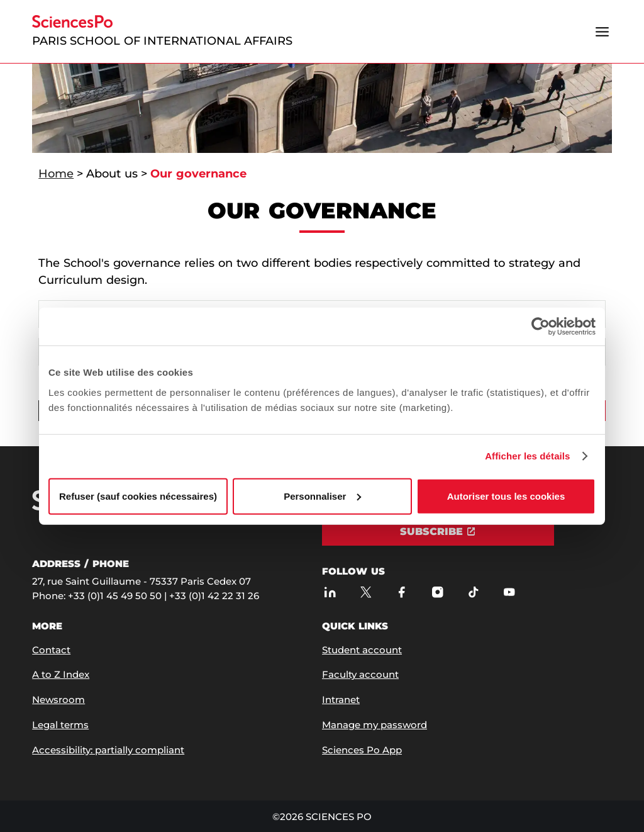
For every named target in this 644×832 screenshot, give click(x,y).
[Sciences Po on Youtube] (509, 593)
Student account (362, 650)
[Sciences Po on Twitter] (366, 593)
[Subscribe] (438, 532)
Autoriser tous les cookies (506, 496)
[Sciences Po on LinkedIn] (330, 593)
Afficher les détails (527, 456)
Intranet (341, 700)
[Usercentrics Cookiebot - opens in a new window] (541, 327)
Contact (51, 650)
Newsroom (58, 700)
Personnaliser (322, 496)
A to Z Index (61, 674)
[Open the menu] (602, 31)
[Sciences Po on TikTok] (473, 593)
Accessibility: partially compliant (108, 750)
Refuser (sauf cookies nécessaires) (138, 496)
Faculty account (360, 674)
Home (56, 174)
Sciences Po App (362, 750)
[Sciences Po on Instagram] (437, 593)
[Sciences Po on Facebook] (402, 593)
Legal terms (60, 725)
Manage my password (375, 725)
